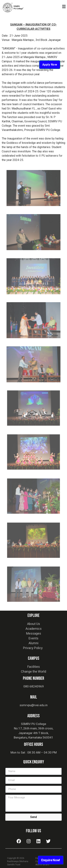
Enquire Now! (51, 860)
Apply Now (50, 65)
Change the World (33, 671)
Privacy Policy (33, 648)
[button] (64, 7)
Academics (34, 629)
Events (33, 638)
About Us (34, 624)
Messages (34, 633)
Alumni (33, 643)
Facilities (34, 667)
